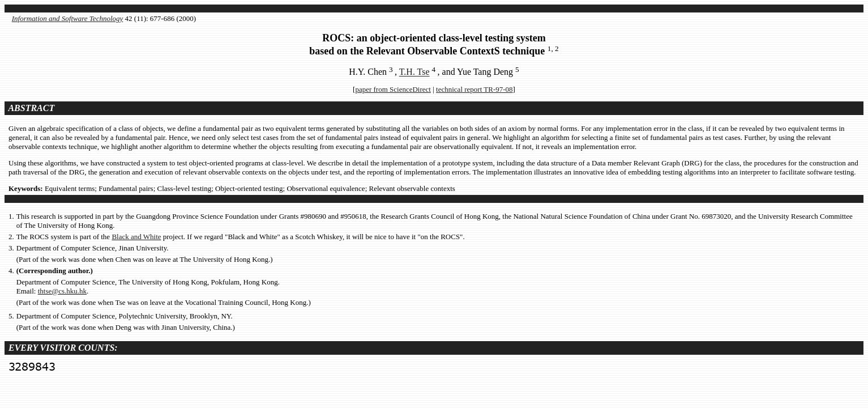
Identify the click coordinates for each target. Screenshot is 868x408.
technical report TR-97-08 (474, 89)
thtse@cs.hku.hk (62, 291)
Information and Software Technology (68, 18)
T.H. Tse (414, 72)
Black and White (136, 237)
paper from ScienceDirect (393, 89)
